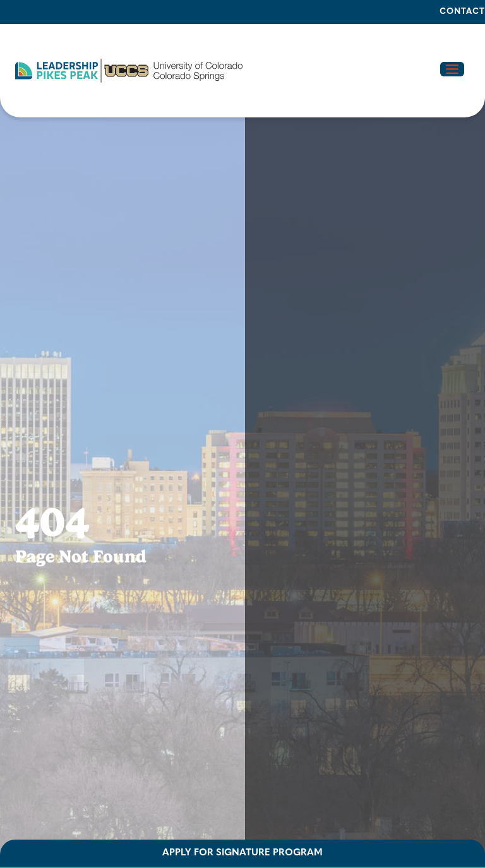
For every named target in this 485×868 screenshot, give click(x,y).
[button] (129, 71)
